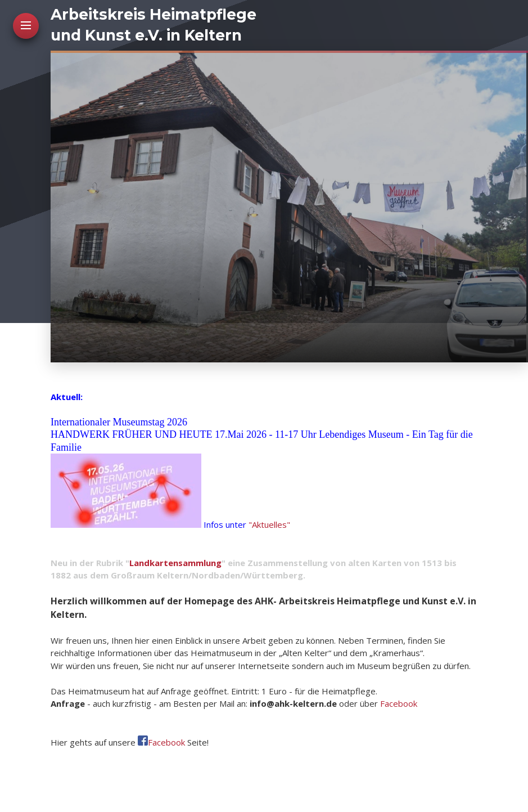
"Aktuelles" (269, 524)
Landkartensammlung (175, 563)
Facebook (399, 703)
